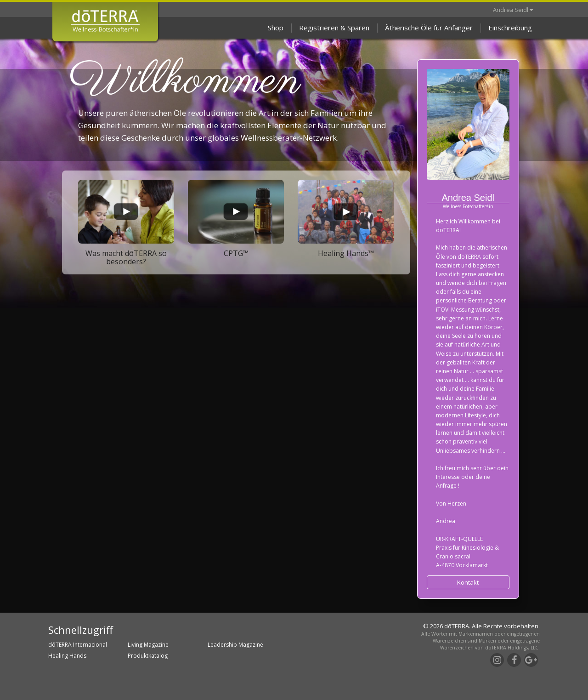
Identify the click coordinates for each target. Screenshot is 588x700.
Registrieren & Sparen (334, 28)
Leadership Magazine (235, 645)
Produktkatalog (148, 656)
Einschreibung (510, 28)
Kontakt (468, 582)
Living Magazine (148, 645)
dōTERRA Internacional (78, 645)
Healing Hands (67, 656)
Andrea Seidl (513, 10)
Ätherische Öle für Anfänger (429, 28)
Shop (276, 28)
